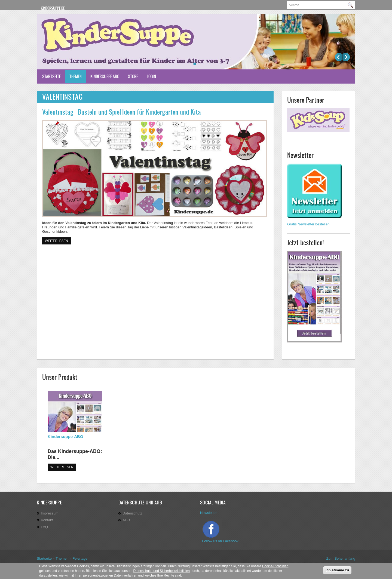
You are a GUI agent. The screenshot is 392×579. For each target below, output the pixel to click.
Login (151, 76)
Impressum (50, 513)
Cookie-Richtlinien (275, 567)
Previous (339, 57)
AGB (126, 520)
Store (133, 76)
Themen (76, 76)
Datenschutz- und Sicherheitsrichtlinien (162, 572)
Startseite (51, 76)
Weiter (346, 57)
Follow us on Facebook (221, 541)
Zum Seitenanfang (341, 558)
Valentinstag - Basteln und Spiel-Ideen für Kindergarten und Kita (122, 112)
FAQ (44, 527)
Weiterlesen (58, 241)
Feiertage (80, 558)
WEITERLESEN (62, 467)
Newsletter (208, 513)
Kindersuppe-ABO (105, 76)
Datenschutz (132, 513)
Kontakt (47, 520)
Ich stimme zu (337, 571)
